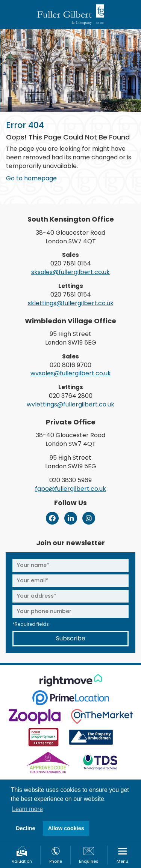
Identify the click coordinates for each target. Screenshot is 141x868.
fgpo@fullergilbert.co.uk (70, 489)
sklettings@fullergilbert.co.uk (71, 303)
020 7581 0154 (71, 263)
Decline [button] (25, 828)
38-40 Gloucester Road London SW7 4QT (70, 237)
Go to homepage (31, 178)
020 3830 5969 (70, 480)
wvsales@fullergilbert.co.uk (71, 373)
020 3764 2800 (71, 396)
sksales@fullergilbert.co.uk (70, 272)
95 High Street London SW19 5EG (71, 338)
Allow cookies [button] (66, 828)
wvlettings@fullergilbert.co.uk (70, 404)
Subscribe (71, 638)
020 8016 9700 (70, 365)
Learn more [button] (27, 809)
